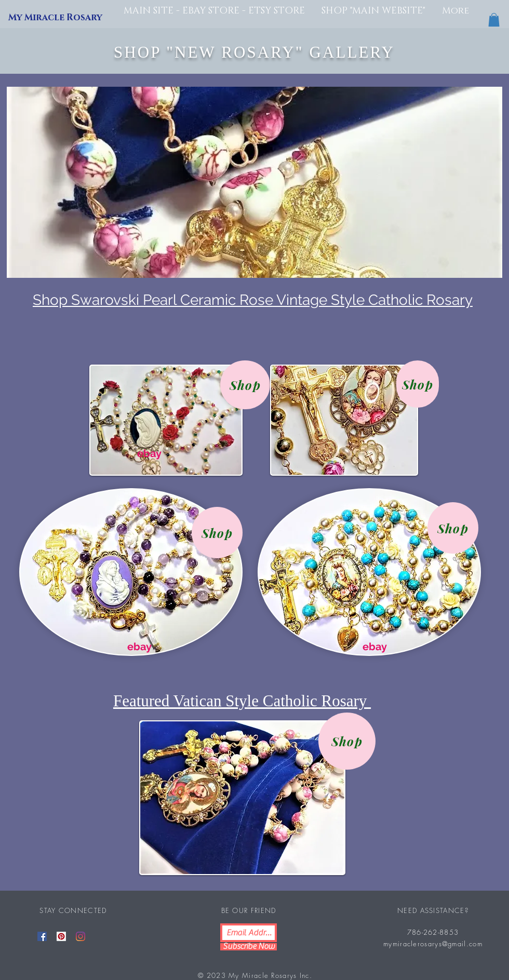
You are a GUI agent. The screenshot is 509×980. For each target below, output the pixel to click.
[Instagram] (81, 936)
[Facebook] (42, 936)
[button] (494, 20)
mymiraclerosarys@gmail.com (433, 944)
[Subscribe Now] (249, 947)
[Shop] (245, 385)
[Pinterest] (61, 936)
